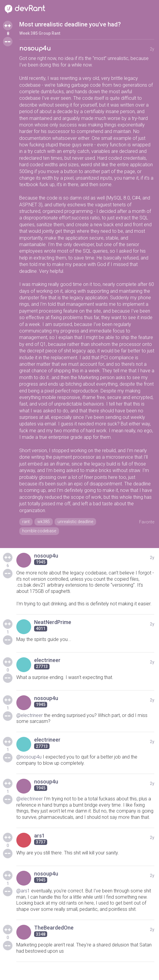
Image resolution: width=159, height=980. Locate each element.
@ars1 (23, 891)
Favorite (147, 522)
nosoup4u (35, 49)
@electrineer (30, 715)
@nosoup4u (29, 757)
